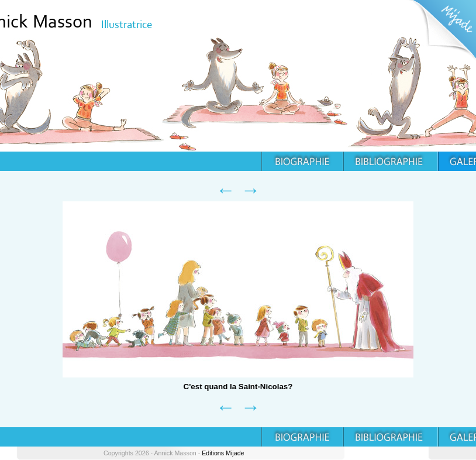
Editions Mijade (223, 453)
